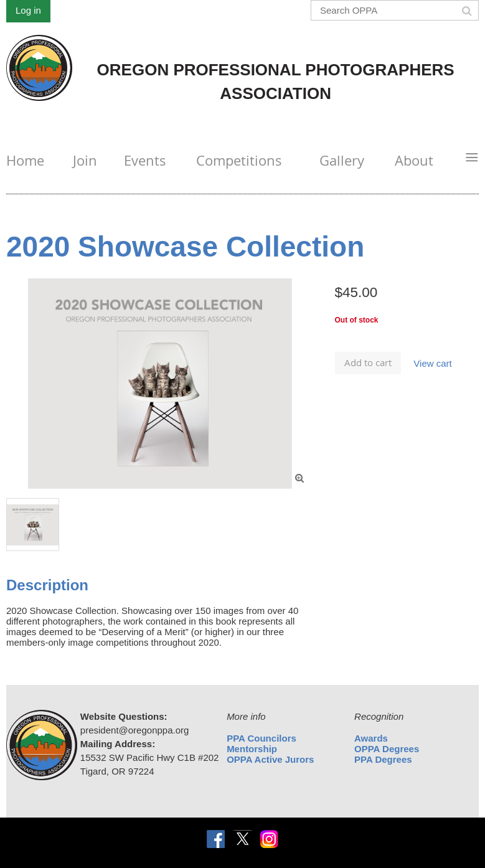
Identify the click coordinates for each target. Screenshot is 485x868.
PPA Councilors (261, 738)
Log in (28, 10)
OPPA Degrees (387, 749)
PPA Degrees (383, 759)
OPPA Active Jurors (270, 759)
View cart (432, 363)
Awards (371, 738)
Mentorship (252, 749)
